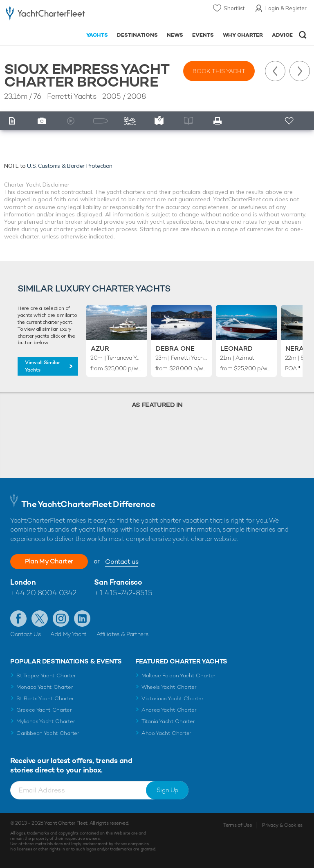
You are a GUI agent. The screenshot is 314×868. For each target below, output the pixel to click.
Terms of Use (238, 825)
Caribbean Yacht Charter (48, 733)
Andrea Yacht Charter (169, 710)
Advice (282, 35)
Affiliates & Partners (122, 634)
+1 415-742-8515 (123, 593)
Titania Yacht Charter (168, 721)
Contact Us (26, 634)
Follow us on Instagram (61, 619)
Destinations (137, 35)
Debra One (175, 348)
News (175, 35)
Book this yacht (219, 71)
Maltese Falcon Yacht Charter (178, 675)
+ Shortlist (290, 121)
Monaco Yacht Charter (45, 687)
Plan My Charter (49, 561)
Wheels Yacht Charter (169, 687)
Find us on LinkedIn (82, 619)
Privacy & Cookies (282, 825)
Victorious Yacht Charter (172, 698)
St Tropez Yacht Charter (46, 675)
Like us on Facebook (18, 619)
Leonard (237, 348)
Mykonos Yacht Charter (46, 721)
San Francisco (118, 582)
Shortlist (234, 8)
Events (203, 35)
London (23, 582)
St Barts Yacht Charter (45, 698)
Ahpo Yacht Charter (166, 733)
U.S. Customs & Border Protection (70, 166)
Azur (100, 348)
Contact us (122, 562)
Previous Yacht (275, 71)
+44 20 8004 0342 (43, 593)
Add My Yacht (68, 634)
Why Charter (243, 35)
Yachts (97, 35)
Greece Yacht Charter (44, 710)
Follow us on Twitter (40, 619)
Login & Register (286, 8)
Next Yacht (300, 71)
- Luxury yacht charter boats (45, 15)
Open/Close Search (303, 35)
